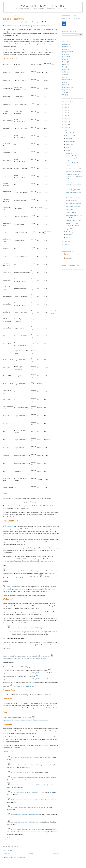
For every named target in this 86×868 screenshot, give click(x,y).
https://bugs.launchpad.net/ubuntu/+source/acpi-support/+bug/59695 (29, 757)
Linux (64, 69)
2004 (66, 244)
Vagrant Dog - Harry (43, 6)
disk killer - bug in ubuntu (13, 19)
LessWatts (37, 807)
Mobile (64, 72)
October (69, 139)
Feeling (64, 54)
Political (65, 85)
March (68, 232)
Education (65, 44)
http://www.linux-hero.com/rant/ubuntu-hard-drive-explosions (27, 784)
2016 (66, 107)
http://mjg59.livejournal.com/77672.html (21, 772)
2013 (66, 116)
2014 (66, 113)
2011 (66, 122)
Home (31, 853)
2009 (66, 127)
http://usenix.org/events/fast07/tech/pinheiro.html (23, 822)
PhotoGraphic (66, 80)
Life (63, 67)
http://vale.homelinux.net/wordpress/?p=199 (24, 686)
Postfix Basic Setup (72, 201)
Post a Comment (8, 850)
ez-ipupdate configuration (73, 206)
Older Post (56, 853)
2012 (66, 119)
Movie (64, 75)
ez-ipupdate (69, 209)
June (68, 150)
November (70, 136)
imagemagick (70, 182)
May (68, 153)
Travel (64, 92)
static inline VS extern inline (74, 169)
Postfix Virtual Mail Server (74, 198)
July (68, 147)
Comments (68, 258)
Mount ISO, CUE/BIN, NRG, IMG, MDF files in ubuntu (74, 177)
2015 (66, 110)
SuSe (51, 792)
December (69, 133)
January (69, 238)
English (64, 49)
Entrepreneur (66, 52)
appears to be (10, 526)
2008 (66, 130)
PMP (64, 82)
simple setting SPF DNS (73, 190)
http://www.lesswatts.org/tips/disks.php (20, 807)
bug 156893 (44, 576)
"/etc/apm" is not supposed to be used (15, 571)
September (70, 142)
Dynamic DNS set (71, 212)
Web (17, 839)
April (68, 229)
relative (10, 33)
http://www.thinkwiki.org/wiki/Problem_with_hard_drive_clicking (28, 799)
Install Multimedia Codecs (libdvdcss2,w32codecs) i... (74, 158)
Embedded (65, 47)
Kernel (64, 64)
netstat (68, 166)
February (69, 235)
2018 (66, 104)
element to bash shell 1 (73, 163)
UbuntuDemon (16, 631)
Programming (66, 87)
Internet (12, 839)
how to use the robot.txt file (74, 172)
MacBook (6, 207)
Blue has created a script (12, 586)
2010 (66, 124)
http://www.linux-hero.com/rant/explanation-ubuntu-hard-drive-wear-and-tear (32, 777)
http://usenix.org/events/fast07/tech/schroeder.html (24, 814)
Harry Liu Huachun (67, 19)
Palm (64, 77)
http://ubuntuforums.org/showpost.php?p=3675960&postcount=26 (28, 627)
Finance (65, 57)
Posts (66, 254)
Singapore (65, 90)
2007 (66, 241)
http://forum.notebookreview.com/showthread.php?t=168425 (27, 829)
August (69, 144)
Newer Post (6, 853)
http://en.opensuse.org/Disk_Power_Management (23, 792)
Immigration (66, 59)
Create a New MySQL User (74, 220)
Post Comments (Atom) (18, 857)
